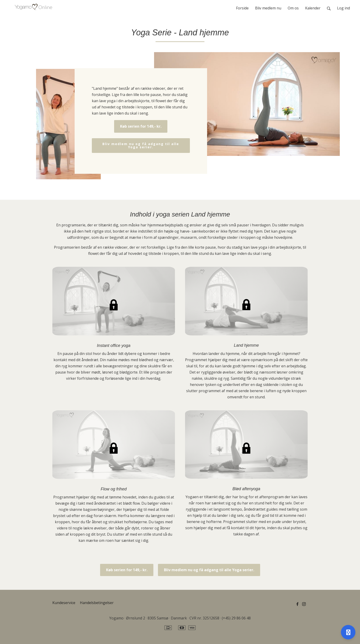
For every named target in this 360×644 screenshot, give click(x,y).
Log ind (343, 8)
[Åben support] (348, 632)
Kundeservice (64, 603)
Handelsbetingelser (97, 603)
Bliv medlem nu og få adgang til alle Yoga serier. (141, 145)
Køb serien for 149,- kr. (141, 126)
